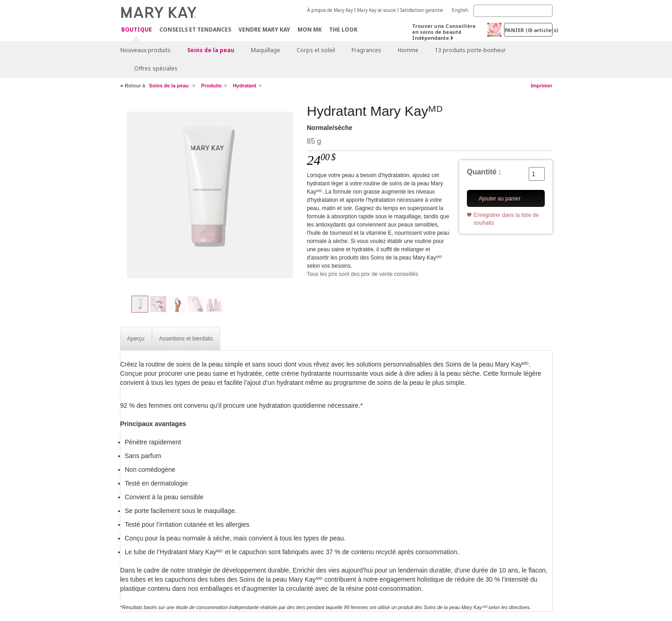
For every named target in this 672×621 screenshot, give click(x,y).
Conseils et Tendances (195, 30)
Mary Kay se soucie (377, 10)
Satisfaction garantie (422, 10)
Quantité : (484, 172)
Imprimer (541, 86)
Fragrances (366, 50)
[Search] (513, 11)
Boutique (137, 30)
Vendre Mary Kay (264, 30)
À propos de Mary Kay (330, 10)
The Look (343, 30)
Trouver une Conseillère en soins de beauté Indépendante (444, 32)
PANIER (528, 30)
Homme (408, 50)
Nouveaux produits (146, 50)
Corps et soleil (316, 50)
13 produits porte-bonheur (470, 50)
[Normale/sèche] (210, 195)
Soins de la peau (211, 50)
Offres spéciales (156, 68)
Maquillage (266, 50)
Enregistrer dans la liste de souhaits (506, 219)
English (460, 10)
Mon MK (310, 30)
